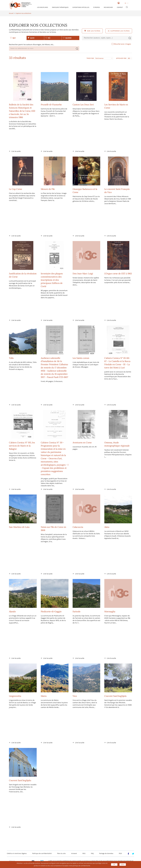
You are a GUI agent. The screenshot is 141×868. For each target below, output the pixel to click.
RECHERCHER (108, 7)
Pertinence (99, 58)
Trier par (90, 58)
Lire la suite (16, 151)
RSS (84, 853)
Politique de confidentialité (42, 853)
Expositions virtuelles (81, 7)
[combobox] (105, 38)
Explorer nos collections (23, 13)
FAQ (92, 853)
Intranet (74, 853)
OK (114, 864)
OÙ (48, 38)
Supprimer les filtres (119, 31)
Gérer (123, 864)
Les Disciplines (42, 7)
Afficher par (121, 58)
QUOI (31, 38)
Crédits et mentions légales (17, 853)
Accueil (11, 13)
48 (129, 58)
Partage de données (106, 853)
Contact (120, 7)
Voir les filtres (92, 31)
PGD (120, 853)
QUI (13, 38)
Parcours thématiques (60, 7)
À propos (97, 7)
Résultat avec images (121, 44)
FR (125, 3)
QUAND (67, 38)
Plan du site (61, 853)
